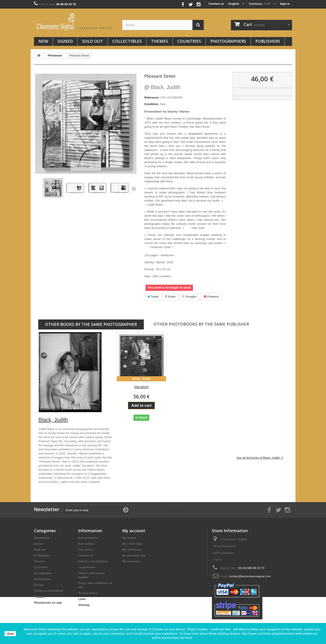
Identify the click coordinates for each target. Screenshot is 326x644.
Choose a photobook (49, 591)
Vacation (141, 387)
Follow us (173, 3)
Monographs (43, 573)
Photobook (42, 538)
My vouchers (131, 561)
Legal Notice (87, 567)
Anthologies (42, 579)
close (10, 634)
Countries (189, 41)
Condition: (152, 104)
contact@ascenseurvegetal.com (250, 576)
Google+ (190, 297)
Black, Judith (162, 87)
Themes (159, 41)
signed (65, 41)
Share (170, 297)
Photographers (228, 41)
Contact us (216, 4)
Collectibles (127, 41)
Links (82, 599)
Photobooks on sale (48, 603)
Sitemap (84, 605)
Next (134, 189)
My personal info (134, 556)
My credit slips (132, 544)
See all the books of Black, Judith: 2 (260, 458)
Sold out (93, 41)
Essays (39, 585)
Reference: (152, 98)
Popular (39, 597)
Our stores (86, 550)
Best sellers (86, 544)
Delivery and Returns (93, 561)
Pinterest (211, 297)
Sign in (285, 4)
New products (88, 538)
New (43, 41)
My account (134, 531)
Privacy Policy (88, 593)
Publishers (268, 41)
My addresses (132, 550)
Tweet (153, 297)
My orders (129, 538)
